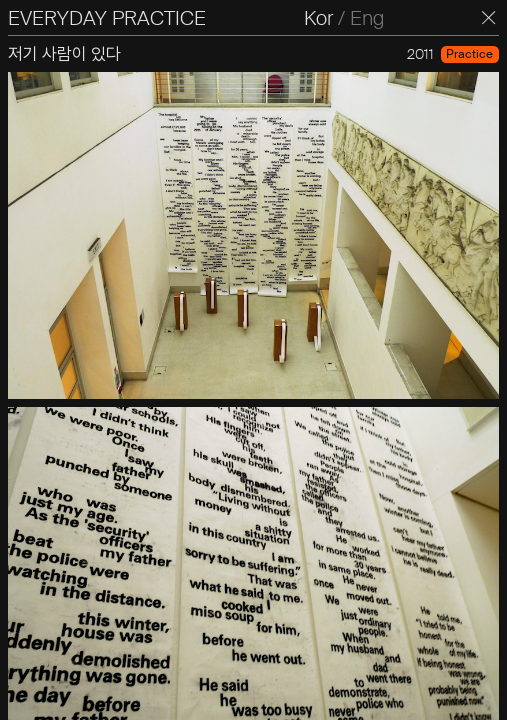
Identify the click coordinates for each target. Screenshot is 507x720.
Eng (367, 18)
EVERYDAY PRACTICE (107, 18)
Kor (318, 18)
